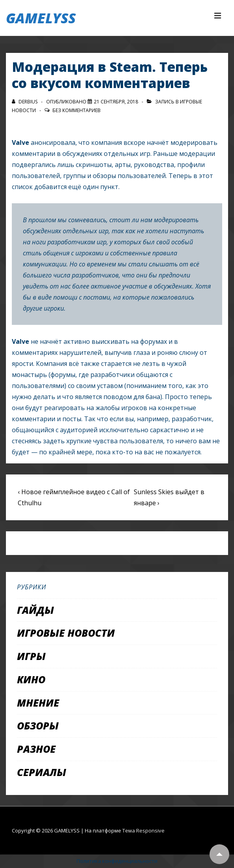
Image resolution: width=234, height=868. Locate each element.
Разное (36, 749)
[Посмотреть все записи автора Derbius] (25, 102)
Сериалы (42, 772)
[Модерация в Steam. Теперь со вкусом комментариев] (116, 102)
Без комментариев (77, 110)
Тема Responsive (143, 831)
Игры (31, 656)
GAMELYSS (41, 18)
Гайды (36, 610)
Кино (31, 679)
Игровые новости (66, 633)
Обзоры (38, 726)
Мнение (38, 703)
